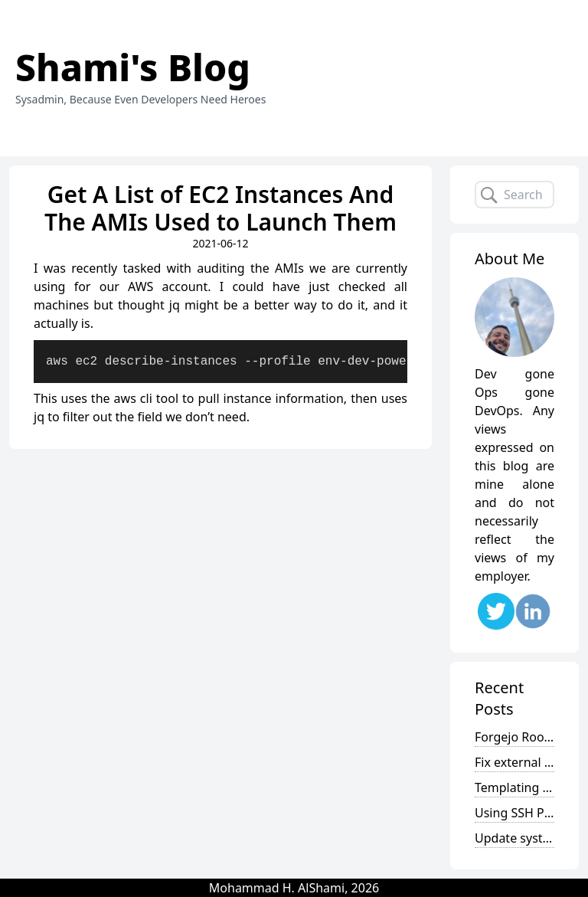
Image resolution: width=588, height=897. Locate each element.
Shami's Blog (133, 67)
